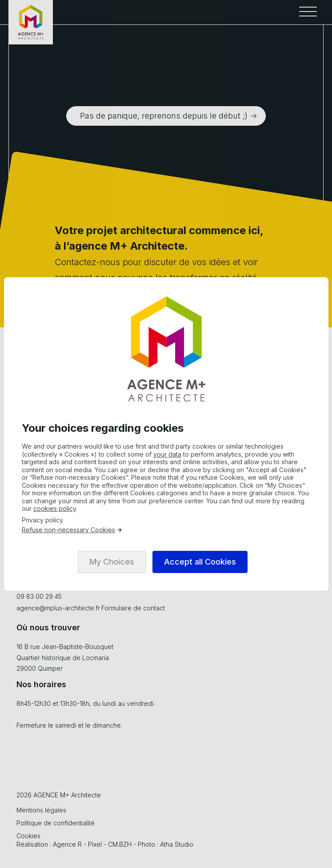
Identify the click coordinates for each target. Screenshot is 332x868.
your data (167, 454)
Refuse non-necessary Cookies (72, 530)
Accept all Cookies (200, 562)
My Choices (112, 562)
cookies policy (55, 508)
